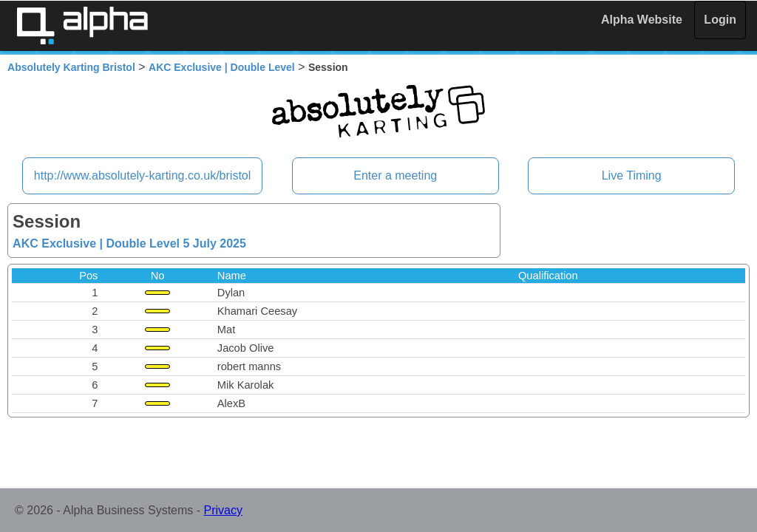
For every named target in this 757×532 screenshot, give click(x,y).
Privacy (223, 510)
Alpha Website (642, 20)
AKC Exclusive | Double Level (222, 67)
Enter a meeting (395, 175)
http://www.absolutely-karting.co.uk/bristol (142, 175)
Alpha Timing (82, 25)
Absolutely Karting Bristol (71, 67)
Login (720, 20)
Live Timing (632, 175)
